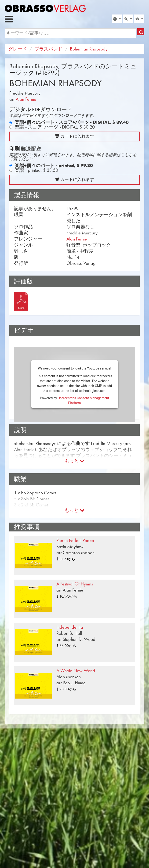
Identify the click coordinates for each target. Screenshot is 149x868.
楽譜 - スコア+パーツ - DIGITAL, (55, 127)
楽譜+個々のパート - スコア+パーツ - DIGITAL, (72, 122)
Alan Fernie (26, 99)
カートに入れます (75, 136)
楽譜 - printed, (36, 170)
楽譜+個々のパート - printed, (54, 165)
